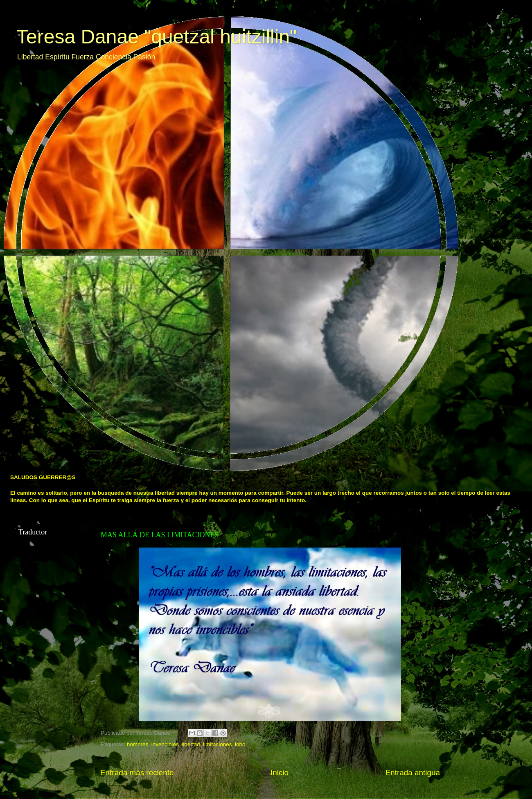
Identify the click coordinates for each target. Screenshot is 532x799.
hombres (138, 744)
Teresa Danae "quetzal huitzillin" (157, 37)
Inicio (280, 773)
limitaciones (218, 744)
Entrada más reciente (137, 773)
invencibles (165, 744)
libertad (191, 744)
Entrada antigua (413, 773)
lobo (240, 744)
